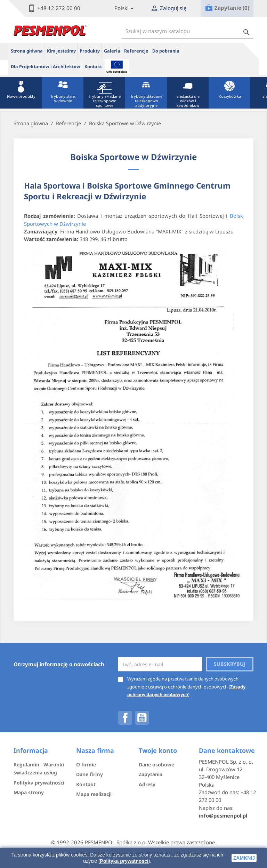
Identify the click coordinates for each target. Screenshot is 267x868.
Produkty (90, 51)
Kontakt (93, 67)
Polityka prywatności (124, 861)
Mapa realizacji (94, 794)
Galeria (112, 51)
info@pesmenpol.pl (223, 815)
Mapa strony (29, 792)
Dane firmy (90, 774)
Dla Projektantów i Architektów (46, 67)
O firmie (86, 765)
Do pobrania (166, 51)
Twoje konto (158, 750)
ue (117, 66)
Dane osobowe (156, 765)
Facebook (125, 718)
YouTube (142, 718)
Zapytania (151, 774)
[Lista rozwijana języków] (125, 9)
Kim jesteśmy (61, 51)
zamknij (244, 858)
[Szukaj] (188, 31)
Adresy (147, 784)
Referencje (136, 51)
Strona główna (27, 51)
